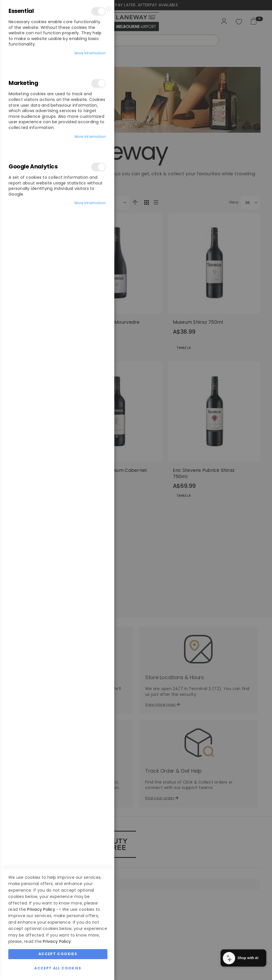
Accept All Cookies (58, 968)
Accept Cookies (58, 954)
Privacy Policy (41, 909)
